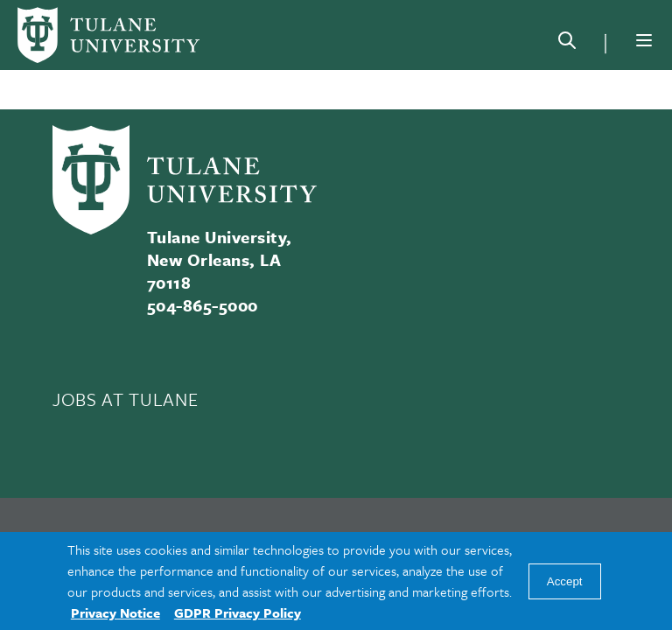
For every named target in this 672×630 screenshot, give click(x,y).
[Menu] (644, 40)
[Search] (567, 44)
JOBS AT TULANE (125, 399)
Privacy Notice (115, 612)
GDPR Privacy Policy (238, 612)
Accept (565, 581)
